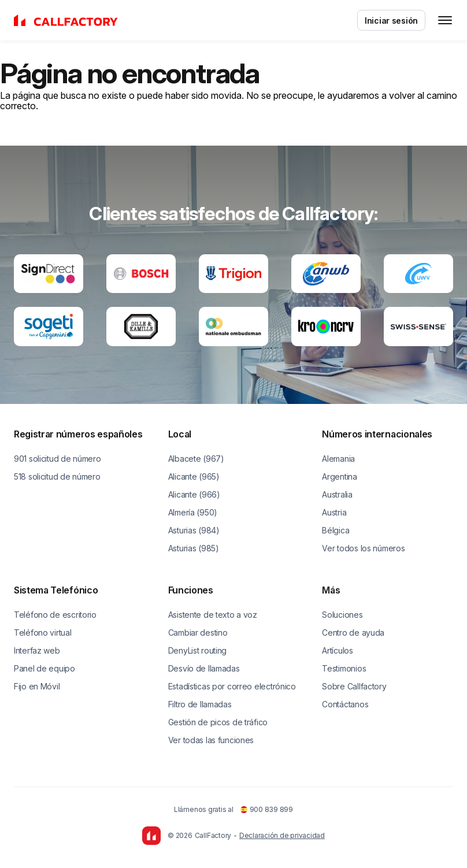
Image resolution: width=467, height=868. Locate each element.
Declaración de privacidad (282, 835)
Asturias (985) (194, 548)
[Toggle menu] (445, 20)
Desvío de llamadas (204, 668)
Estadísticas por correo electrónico (232, 686)
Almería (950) (193, 512)
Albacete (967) (196, 459)
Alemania (338, 459)
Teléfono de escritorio (55, 615)
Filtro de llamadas (200, 704)
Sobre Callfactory (354, 686)
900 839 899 (267, 809)
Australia (337, 494)
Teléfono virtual (43, 633)
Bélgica (336, 530)
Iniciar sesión (391, 21)
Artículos (337, 650)
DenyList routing (198, 650)
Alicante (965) (194, 476)
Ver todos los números (363, 548)
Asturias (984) (194, 530)
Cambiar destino (198, 633)
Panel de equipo (45, 668)
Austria (334, 512)
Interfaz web (37, 650)
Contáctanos (345, 704)
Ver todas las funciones (211, 740)
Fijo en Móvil (37, 686)
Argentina (339, 476)
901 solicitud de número (58, 459)
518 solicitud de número (57, 476)
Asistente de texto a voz (213, 615)
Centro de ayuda (353, 633)
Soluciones (342, 615)
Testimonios (344, 668)
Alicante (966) (194, 494)
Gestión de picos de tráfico (218, 722)
